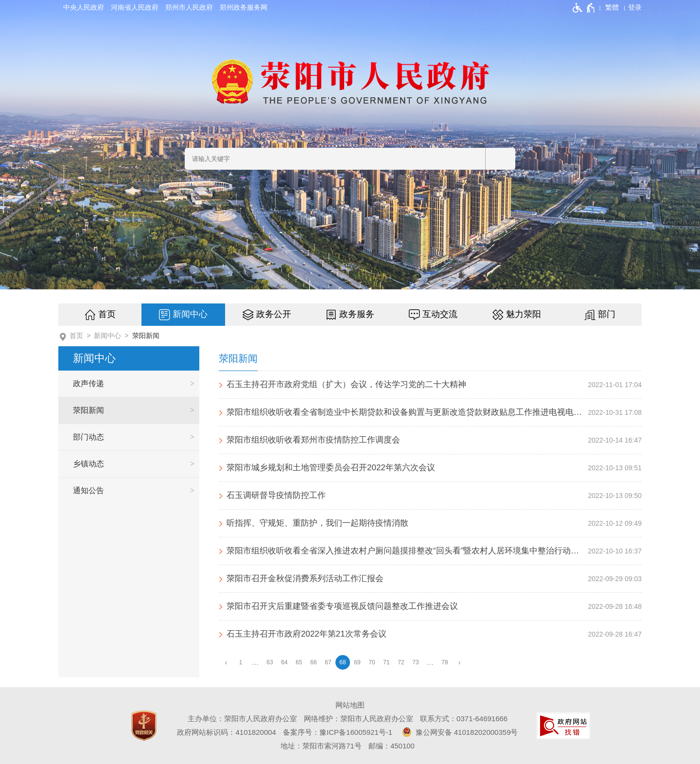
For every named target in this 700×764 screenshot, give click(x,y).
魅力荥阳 (524, 314)
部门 (607, 314)
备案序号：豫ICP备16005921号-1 (338, 732)
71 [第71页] (386, 662)
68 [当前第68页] (342, 662)
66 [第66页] (313, 662)
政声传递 (88, 383)
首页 (107, 314)
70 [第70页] (372, 662)
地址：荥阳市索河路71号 (321, 746)
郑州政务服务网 (244, 7)
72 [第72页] (401, 662)
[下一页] (459, 663)
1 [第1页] (241, 662)
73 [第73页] (415, 662)
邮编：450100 (392, 746)
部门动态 (88, 437)
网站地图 (350, 705)
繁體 (612, 7)
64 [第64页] (284, 662)
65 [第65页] (299, 662)
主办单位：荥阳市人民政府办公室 (242, 719)
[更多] (430, 663)
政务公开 (274, 314)
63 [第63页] (270, 662)
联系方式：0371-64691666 (464, 719)
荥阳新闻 (146, 336)
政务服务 (357, 314)
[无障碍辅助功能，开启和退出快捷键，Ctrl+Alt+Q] (584, 8)
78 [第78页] (445, 662)
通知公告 (88, 490)
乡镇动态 (88, 464)
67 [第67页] (328, 662)
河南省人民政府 (135, 7)
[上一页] (226, 663)
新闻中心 (190, 314)
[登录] (635, 7)
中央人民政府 (84, 7)
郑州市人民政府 (189, 7)
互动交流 (440, 314)
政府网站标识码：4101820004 (226, 732)
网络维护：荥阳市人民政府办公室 (359, 719)
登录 (635, 7)
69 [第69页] (357, 662)
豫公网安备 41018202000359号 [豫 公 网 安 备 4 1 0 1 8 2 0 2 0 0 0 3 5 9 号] (458, 732)
